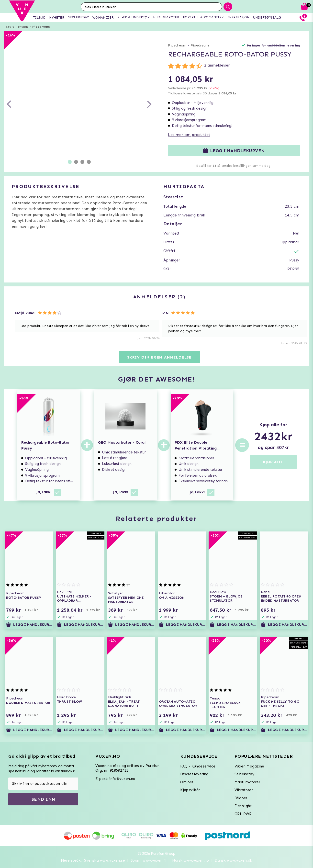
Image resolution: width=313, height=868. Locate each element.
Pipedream (41, 27)
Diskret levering (194, 774)
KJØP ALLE (273, 462)
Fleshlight (243, 806)
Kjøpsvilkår (190, 790)
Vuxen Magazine (249, 766)
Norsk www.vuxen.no (191, 860)
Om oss (187, 782)
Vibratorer (244, 790)
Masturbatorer (247, 782)
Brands (23, 27)
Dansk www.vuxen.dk (233, 860)
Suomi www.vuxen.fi (149, 860)
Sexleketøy (244, 774)
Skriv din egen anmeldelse (159, 357)
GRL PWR (243, 814)
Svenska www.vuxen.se (105, 860)
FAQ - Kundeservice (198, 766)
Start (10, 27)
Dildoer (241, 798)
